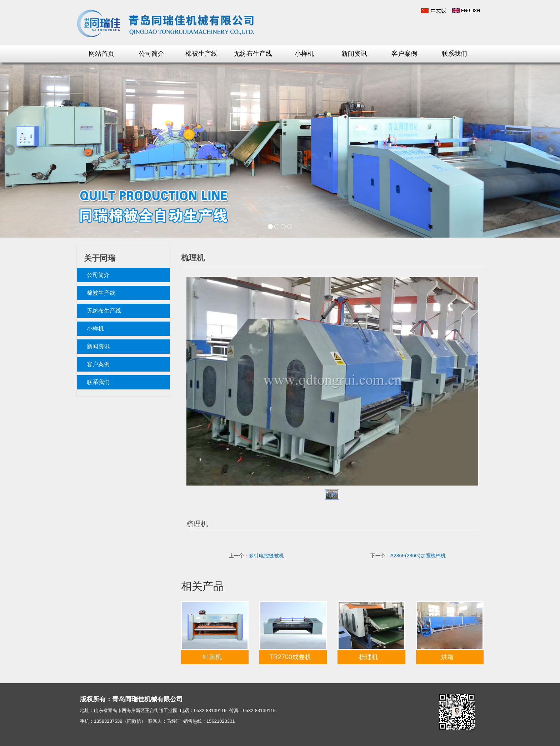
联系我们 (454, 54)
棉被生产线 (201, 54)
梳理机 (369, 657)
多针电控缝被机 (266, 556)
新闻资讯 (354, 54)
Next (551, 150)
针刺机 (212, 657)
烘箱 (447, 657)
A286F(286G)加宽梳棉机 (418, 556)
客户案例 (404, 54)
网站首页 (101, 54)
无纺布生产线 (253, 54)
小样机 (304, 54)
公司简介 (151, 54)
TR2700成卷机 (290, 657)
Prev (9, 150)
